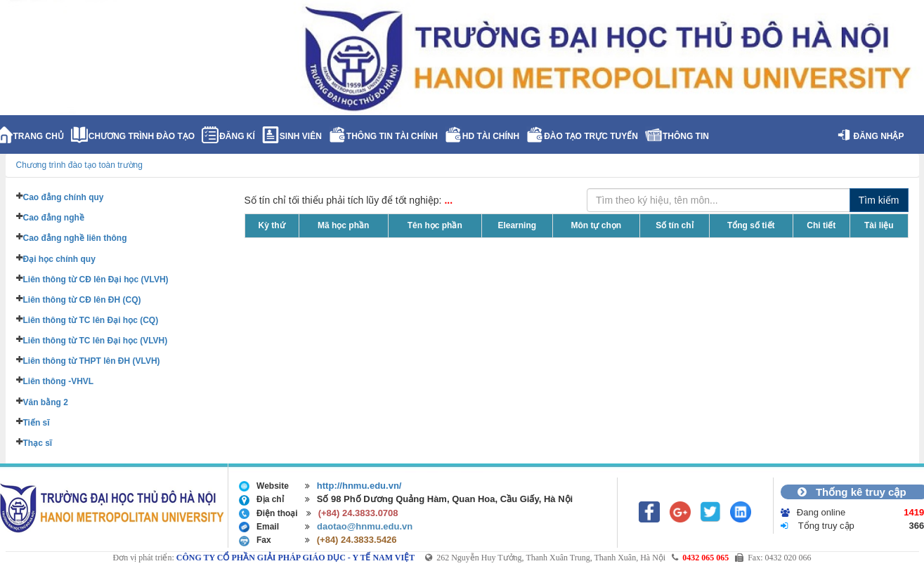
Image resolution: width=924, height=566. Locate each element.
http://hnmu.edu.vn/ (359, 486)
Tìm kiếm (879, 200)
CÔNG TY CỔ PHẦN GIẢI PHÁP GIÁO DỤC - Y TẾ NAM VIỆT (295, 558)
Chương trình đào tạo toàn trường (79, 165)
